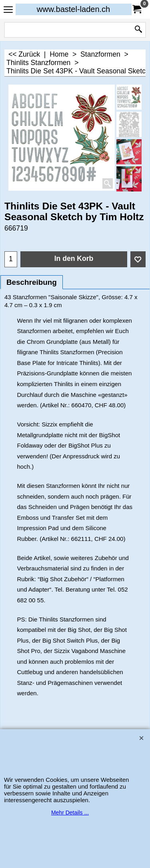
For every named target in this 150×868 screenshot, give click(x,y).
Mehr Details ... (70, 813)
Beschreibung (32, 282)
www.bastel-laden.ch (73, 9)
